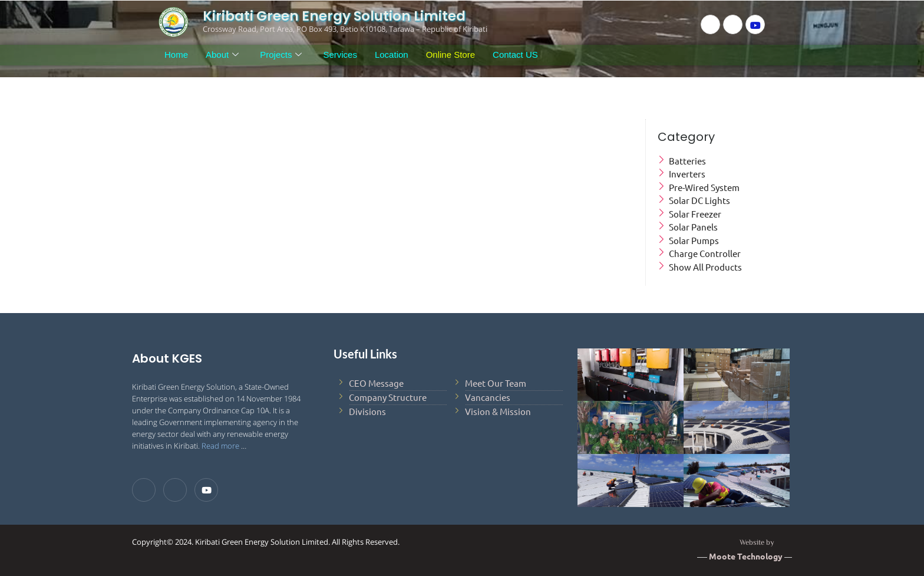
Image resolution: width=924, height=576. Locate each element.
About (222, 55)
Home (176, 55)
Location (392, 55)
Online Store (451, 55)
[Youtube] (755, 24)
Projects (281, 55)
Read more (220, 446)
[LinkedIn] (733, 24)
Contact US (515, 55)
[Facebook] (710, 24)
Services (340, 55)
